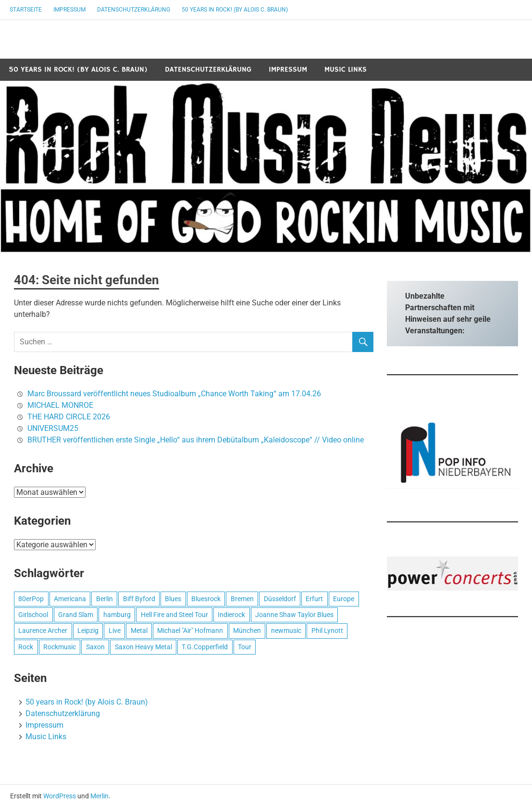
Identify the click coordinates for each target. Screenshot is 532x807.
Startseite (26, 10)
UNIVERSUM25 (53, 428)
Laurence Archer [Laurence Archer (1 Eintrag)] (43, 630)
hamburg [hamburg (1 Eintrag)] (117, 615)
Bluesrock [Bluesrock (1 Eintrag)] (206, 599)
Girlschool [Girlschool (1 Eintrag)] (33, 615)
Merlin (99, 796)
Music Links (346, 69)
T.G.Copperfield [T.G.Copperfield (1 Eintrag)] (205, 647)
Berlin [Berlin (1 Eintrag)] (105, 599)
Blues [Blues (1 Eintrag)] (173, 599)
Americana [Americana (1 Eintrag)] (70, 599)
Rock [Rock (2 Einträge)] (26, 647)
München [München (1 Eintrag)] (247, 630)
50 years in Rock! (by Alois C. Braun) (235, 10)
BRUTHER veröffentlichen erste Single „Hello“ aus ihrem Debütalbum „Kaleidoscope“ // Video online (196, 440)
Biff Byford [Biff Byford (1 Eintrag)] (139, 599)
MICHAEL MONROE (60, 405)
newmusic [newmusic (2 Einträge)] (286, 630)
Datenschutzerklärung (134, 10)
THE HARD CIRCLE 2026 (69, 417)
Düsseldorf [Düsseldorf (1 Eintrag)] (280, 599)
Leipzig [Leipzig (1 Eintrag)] (88, 630)
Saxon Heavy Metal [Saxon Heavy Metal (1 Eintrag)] (143, 647)
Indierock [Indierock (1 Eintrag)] (231, 615)
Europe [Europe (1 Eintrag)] (344, 599)
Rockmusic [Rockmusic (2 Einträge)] (60, 647)
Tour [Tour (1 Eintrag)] (245, 647)
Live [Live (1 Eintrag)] (115, 630)
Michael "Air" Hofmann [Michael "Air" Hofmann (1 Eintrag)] (190, 630)
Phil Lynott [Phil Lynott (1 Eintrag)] (327, 630)
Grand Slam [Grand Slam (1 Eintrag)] (76, 615)
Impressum (69, 10)
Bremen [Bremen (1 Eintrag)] (242, 599)
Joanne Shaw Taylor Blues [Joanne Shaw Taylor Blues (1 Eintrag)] (294, 615)
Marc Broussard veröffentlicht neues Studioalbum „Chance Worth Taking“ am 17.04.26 (174, 394)
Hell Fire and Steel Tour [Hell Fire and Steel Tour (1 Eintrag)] (174, 615)
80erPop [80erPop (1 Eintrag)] (31, 599)
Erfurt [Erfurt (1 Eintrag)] (314, 599)
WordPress (60, 796)
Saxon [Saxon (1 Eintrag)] (95, 647)
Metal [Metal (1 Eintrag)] (139, 630)
